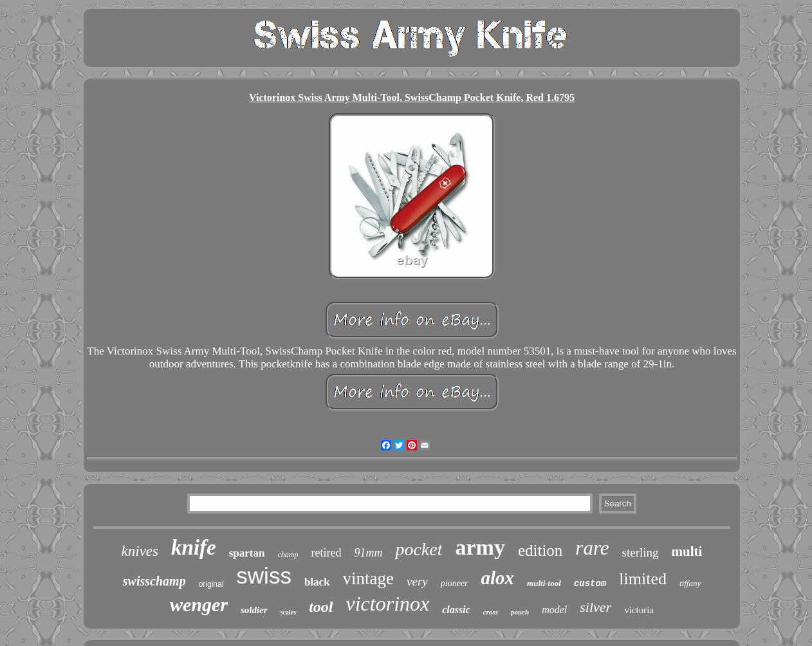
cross (491, 612)
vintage (368, 578)
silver (595, 607)
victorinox (388, 604)
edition (540, 550)
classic (456, 610)
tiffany (690, 583)
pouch (520, 612)
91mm (368, 553)
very (417, 581)
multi (687, 551)
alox (498, 578)
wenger (199, 604)
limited (643, 579)
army (480, 547)
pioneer (455, 583)
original (211, 584)
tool (321, 607)
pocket (419, 549)
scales (288, 612)
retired (326, 553)
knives (140, 551)
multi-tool (544, 583)
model (554, 610)
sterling (641, 552)
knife (194, 548)
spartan (247, 553)
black (317, 582)
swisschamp (154, 581)
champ (288, 555)
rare (592, 548)
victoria (639, 610)
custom (590, 584)
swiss (264, 576)
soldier (254, 610)
